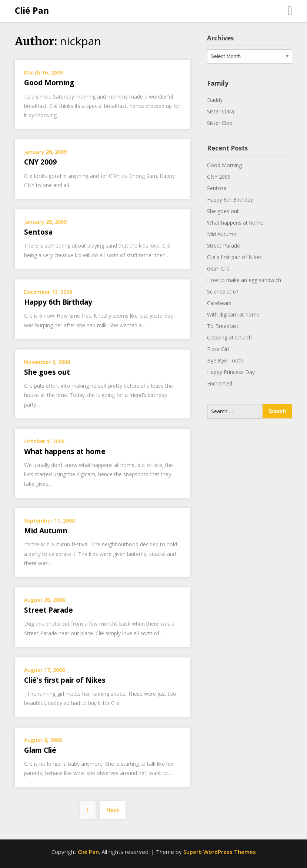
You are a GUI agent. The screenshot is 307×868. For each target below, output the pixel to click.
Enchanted (220, 383)
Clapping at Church (229, 337)
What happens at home (65, 451)
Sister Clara (221, 111)
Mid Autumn (46, 531)
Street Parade (49, 610)
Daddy (215, 100)
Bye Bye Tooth (225, 360)
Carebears (219, 303)
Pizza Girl (218, 349)
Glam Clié (40, 750)
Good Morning (49, 83)
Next (113, 810)
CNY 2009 (40, 162)
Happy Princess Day (231, 372)
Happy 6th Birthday (58, 302)
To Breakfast (223, 326)
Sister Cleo (220, 123)
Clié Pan (32, 10)
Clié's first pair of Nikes (65, 680)
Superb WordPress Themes (220, 852)
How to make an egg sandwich (244, 280)
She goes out (47, 372)
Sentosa (38, 232)
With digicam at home (233, 314)
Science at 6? (223, 291)
